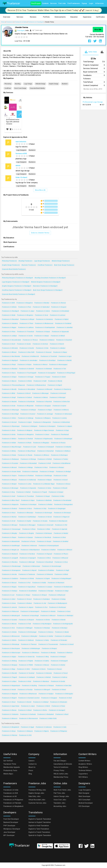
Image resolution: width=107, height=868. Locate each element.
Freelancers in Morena (9, 624)
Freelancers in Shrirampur (62, 513)
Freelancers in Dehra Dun (61, 402)
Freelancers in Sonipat (56, 492)
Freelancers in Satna (44, 488)
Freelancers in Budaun (25, 603)
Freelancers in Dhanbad (10, 369)
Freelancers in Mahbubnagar (31, 649)
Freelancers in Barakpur (60, 628)
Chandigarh (21, 30)
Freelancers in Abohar (58, 665)
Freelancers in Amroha (9, 574)
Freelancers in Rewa (29, 529)
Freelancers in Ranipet (9, 484)
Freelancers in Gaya (62, 430)
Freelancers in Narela (55, 381)
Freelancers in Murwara (29, 546)
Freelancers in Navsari (9, 583)
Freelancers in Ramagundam (63, 505)
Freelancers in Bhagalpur (41, 443)
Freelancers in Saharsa (46, 632)
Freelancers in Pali (61, 525)
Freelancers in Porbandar (59, 640)
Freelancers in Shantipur (42, 628)
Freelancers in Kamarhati (45, 451)
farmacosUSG (21, 153)
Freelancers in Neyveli (29, 570)
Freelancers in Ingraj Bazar (27, 587)
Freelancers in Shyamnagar (11, 426)
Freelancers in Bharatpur (25, 513)
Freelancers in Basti (62, 714)
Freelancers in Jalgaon (65, 426)
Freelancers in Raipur (60, 352)
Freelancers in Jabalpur (58, 348)
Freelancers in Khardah (9, 673)
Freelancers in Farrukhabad (62, 500)
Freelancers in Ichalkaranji (27, 480)
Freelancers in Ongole (43, 579)
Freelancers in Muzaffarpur (27, 451)
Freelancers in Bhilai (9, 393)
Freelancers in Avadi (9, 496)
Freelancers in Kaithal (46, 636)
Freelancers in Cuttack (25, 398)
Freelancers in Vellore (9, 418)
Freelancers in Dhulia (25, 443)
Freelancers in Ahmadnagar (63, 439)
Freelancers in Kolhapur (28, 410)
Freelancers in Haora (9, 373)
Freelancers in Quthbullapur (27, 517)
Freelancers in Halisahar (44, 673)
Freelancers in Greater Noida (11, 472)
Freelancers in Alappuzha (10, 505)
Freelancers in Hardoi (9, 690)
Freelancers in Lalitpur (9, 681)
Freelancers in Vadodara (10, 324)
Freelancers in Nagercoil (61, 517)
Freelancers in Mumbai (42, 303)
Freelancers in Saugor (43, 496)
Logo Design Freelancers (42, 261)
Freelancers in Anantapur (28, 505)
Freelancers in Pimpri (9, 365)
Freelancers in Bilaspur (9, 480)
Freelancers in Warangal (57, 398)
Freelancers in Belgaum (25, 430)
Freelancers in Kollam (9, 443)
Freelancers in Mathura (63, 451)
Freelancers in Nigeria (41, 731)
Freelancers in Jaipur (27, 311)
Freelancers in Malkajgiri (24, 628)
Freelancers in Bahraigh (27, 562)
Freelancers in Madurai (47, 340)
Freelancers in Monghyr (10, 533)
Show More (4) (40, 190)
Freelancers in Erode (9, 406)
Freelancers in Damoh (24, 702)
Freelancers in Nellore (9, 439)
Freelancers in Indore (43, 311)
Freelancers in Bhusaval (60, 558)
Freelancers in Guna (64, 611)
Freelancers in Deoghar (26, 533)
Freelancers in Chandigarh (10, 311)
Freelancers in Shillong (9, 661)
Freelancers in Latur (29, 447)
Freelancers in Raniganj (10, 665)
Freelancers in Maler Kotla (48, 719)
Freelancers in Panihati (25, 439)
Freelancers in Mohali (58, 336)
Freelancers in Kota (42, 348)
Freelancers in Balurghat (29, 636)
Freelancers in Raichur (9, 517)
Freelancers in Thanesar (29, 644)
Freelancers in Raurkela (44, 402)
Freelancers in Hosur (9, 513)
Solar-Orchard (21, 177)
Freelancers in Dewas (63, 484)
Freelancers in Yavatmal (26, 673)
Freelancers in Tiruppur (43, 377)
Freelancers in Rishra (40, 710)
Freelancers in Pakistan (10, 735)
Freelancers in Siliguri (45, 410)
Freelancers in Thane (26, 324)
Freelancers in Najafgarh (10, 360)
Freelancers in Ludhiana (26, 328)
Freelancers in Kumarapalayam (49, 546)
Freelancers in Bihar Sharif (11, 500)
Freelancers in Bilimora (61, 410)
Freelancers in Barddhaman (61, 463)
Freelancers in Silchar (43, 620)
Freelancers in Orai (41, 607)
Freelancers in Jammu (59, 418)
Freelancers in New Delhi (26, 352)
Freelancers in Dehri (23, 669)
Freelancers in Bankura (65, 653)
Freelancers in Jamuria (9, 607)
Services (53, 3)
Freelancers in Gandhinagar (11, 546)
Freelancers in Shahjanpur (10, 459)
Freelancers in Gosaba (40, 521)
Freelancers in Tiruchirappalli (27, 373)
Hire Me (98, 30)
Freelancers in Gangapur (49, 698)
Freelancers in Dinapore (26, 620)
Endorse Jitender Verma (40, 233)
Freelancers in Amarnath (45, 525)
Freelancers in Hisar (41, 468)
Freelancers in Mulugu (26, 468)
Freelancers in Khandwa (10, 562)
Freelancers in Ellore (44, 558)
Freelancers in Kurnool (9, 422)
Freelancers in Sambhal (60, 542)
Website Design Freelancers (61, 261)
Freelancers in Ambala (9, 632)
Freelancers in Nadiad (61, 533)
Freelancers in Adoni (9, 599)
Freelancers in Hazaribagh (30, 616)
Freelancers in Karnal (45, 517)
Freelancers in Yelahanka (10, 714)
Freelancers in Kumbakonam (63, 587)
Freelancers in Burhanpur (44, 533)
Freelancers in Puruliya (25, 690)
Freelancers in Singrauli (44, 554)
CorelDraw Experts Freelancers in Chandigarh (17, 290)
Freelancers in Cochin (26, 336)
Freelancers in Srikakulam (58, 702)
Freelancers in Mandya (48, 653)
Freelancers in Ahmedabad (60, 311)
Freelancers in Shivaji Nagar (66, 373)
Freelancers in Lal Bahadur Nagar (44, 484)
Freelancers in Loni (8, 595)
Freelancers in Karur (25, 509)
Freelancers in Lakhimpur (63, 636)
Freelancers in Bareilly (9, 389)
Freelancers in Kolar (25, 681)
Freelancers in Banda (58, 620)
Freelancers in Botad (25, 710)
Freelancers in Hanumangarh (30, 611)
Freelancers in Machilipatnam (30, 550)
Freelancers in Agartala (59, 529)
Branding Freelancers (25, 261)
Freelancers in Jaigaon (26, 607)
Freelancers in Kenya (9, 731)
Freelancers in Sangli (9, 398)
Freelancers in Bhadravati (57, 595)
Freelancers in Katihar (48, 550)
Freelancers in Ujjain (25, 422)
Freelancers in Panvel (61, 673)
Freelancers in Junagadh (10, 558)
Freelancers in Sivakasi (9, 509)
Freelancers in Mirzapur (10, 525)
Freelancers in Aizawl (60, 480)
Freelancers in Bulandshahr (11, 542)
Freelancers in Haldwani (26, 640)
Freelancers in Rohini (25, 381)
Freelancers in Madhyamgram (57, 603)
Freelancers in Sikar (59, 537)
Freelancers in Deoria (39, 669)
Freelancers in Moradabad (27, 389)
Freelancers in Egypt (27, 727)
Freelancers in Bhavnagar (40, 393)
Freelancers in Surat (41, 315)
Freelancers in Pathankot (45, 574)
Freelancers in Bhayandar (25, 406)
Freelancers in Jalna (25, 484)
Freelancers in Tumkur (61, 459)
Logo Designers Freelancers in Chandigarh (16, 282)
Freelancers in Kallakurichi (30, 356)
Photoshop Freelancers (9, 261)
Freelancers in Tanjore (9, 476)
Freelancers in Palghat (26, 661)
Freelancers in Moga (9, 669)
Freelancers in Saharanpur (63, 414)
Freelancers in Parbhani (26, 476)
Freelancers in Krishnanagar (27, 632)
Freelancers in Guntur (24, 344)
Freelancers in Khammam (56, 583)
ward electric (21, 142)
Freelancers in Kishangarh (59, 661)
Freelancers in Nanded (9, 402)
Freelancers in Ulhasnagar (10, 410)
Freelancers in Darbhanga (44, 476)
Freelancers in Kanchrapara (11, 649)
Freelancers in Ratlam (45, 505)
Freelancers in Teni (60, 369)
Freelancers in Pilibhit (26, 665)
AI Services (99, 3)
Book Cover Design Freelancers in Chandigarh (48, 290)
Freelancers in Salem (59, 377)
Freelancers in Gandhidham (28, 591)
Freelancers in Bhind (61, 574)
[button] (7, 17)
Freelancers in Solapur (9, 377)
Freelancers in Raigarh (9, 698)
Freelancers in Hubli (40, 381)
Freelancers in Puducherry (62, 389)
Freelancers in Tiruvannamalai (48, 644)
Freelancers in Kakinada (30, 472)
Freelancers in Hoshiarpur (57, 607)
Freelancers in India (60, 727)
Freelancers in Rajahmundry (44, 439)
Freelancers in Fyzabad (9, 620)
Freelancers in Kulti (45, 463)
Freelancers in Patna (9, 332)
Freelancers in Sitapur (23, 595)
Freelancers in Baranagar (10, 488)
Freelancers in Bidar (44, 529)
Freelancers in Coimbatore (44, 319)
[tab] (91, 52)
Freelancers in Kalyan (24, 365)
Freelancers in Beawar (42, 665)
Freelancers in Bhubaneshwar (36, 385)
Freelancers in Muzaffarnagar (12, 447)
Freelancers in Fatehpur (10, 591)
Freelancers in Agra (65, 356)
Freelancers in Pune (25, 307)
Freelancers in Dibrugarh (42, 690)
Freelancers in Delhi (8, 303)
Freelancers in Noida (9, 315)
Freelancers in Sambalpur (42, 599)
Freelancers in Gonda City (26, 657)
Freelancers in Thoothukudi (60, 435)
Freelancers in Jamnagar (45, 414)
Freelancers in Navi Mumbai (11, 356)
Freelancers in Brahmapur (59, 455)
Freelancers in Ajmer (59, 406)
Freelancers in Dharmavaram (28, 719)
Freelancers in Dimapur (49, 649)
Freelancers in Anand (66, 644)
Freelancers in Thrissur (30, 340)
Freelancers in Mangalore (25, 435)
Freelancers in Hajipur (9, 657)
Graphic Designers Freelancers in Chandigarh (17, 286)
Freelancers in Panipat (47, 472)
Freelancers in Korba (9, 435)
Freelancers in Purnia (28, 542)
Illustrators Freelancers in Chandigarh (45, 286)
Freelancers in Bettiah (43, 677)
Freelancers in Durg (8, 492)
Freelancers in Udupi (62, 591)
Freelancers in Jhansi (42, 435)
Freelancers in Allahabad (44, 369)
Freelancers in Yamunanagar (11, 529)
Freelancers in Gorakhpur (47, 360)
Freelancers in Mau (58, 496)
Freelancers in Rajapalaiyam (11, 686)
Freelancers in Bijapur (45, 480)
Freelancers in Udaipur (42, 336)
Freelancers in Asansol (28, 414)
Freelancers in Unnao (9, 603)
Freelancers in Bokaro (41, 398)
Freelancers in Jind (40, 603)
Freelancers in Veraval (24, 599)
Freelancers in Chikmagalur (64, 694)
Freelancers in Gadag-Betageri (61, 579)
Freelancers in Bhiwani (65, 550)
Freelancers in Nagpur (9, 328)
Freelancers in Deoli (65, 698)
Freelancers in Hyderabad (41, 307)
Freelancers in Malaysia (25, 731)
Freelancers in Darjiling (29, 686)
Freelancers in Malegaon (29, 426)
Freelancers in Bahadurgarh (11, 616)
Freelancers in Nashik (64, 360)
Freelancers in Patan (58, 706)
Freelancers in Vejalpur (46, 694)
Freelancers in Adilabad (41, 702)
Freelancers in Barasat (9, 468)
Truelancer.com (60, 865)
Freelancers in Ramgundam (42, 422)
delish (18, 165)
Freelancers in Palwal (59, 690)
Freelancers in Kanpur (43, 332)
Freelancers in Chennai (58, 303)
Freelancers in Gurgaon (59, 307)
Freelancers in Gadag (58, 599)
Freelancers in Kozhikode (26, 402)
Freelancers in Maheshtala (61, 422)
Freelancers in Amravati (58, 393)
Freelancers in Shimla (27, 579)
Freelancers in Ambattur (63, 447)
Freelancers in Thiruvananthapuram (13, 385)
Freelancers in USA (25, 735)
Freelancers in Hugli (62, 570)
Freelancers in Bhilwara (42, 455)
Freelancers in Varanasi (44, 352)
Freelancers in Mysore (9, 381)
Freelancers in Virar (8, 628)
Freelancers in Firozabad (10, 463)
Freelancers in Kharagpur (27, 525)
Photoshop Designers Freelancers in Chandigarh (17, 278)
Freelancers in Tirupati (40, 492)
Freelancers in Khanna (9, 710)
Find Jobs (62, 3)
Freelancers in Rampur (57, 468)
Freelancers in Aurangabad (47, 373)
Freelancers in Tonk (25, 624)
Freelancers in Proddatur (46, 570)
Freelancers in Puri (24, 583)
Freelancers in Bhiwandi (44, 389)
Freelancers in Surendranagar (51, 566)
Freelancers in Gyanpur (25, 537)
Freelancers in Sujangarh (28, 558)
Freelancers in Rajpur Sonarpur (44, 430)
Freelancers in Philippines (59, 731)
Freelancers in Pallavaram (10, 611)
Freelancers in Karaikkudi (45, 562)
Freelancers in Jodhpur (9, 336)
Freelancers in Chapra (9, 537)
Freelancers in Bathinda (44, 500)
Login (91, 3)
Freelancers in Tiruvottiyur (25, 496)
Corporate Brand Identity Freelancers (14, 269)
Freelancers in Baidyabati (45, 714)
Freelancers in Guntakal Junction (29, 698)
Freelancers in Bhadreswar (28, 694)
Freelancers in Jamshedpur (29, 360)
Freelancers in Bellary (9, 451)
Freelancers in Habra (42, 640)
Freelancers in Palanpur (46, 686)
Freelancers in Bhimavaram (11, 636)
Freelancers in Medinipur (65, 616)
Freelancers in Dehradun (10, 348)
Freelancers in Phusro (61, 554)
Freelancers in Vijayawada (60, 332)
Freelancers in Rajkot (61, 319)
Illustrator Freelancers (29, 265)
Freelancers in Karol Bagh (10, 414)
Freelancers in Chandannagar (11, 566)
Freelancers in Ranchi (57, 344)
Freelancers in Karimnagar (43, 513)
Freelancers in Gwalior (27, 348)
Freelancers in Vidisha (9, 640)
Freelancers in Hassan (54, 669)
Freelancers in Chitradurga (11, 644)
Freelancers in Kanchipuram (58, 521)
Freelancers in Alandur (48, 611)
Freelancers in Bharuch (48, 616)
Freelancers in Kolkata (9, 307)
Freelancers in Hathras (60, 677)
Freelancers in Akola (9, 430)
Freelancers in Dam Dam (63, 686)
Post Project (36, 3)
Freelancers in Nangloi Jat (10, 550)
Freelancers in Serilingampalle (63, 624)
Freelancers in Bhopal (27, 319)
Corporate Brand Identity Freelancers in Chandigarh (18, 294)
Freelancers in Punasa (58, 443)
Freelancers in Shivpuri (39, 595)
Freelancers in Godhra (42, 661)
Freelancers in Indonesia (44, 727)
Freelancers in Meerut (40, 365)
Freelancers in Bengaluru (25, 315)
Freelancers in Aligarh (55, 385)
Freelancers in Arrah (9, 521)
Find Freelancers (74, 3)
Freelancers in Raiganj (9, 587)
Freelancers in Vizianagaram (11, 570)
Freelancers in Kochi (9, 344)
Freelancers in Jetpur (28, 706)
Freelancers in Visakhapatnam (45, 328)
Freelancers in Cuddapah (27, 677)
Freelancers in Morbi (43, 706)
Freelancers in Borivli (24, 393)
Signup (84, 3)
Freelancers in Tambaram (27, 574)
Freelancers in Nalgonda (10, 694)
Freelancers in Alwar (60, 476)
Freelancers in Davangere (47, 426)
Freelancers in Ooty (40, 509)
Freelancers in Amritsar (40, 344)
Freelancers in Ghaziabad (10, 319)
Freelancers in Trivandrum (25, 332)
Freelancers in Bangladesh (10, 727)
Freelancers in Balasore (10, 719)
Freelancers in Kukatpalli (46, 447)
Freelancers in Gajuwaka (28, 488)
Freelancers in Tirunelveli (49, 356)
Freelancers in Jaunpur (45, 587)
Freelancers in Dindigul (63, 472)
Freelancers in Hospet (44, 542)
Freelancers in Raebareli (10, 554)
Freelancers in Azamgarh (57, 710)
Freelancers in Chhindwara (31, 653)
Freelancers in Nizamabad (28, 463)
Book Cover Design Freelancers (64, 265)
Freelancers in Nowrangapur (58, 365)
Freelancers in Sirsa (61, 562)
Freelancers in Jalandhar (65, 328)
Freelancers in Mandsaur (41, 681)
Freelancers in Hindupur (58, 657)
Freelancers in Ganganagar (57, 509)
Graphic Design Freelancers (11, 265)
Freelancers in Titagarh (9, 677)
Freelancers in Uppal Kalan (11, 706)
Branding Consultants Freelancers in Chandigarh (50, 278)
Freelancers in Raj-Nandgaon (42, 624)
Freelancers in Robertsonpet (11, 653)
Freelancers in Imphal (24, 521)
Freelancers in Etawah (60, 488)
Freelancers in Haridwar (27, 554)
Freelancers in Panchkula (43, 537)
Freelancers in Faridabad (63, 324)
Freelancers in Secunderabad (11, 340)
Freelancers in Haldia (39, 583)
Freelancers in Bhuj (42, 657)
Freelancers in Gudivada (28, 714)
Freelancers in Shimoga (28, 459)
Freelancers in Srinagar (26, 377)
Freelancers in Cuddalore (10, 579)
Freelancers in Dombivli (26, 369)
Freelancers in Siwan (9, 702)
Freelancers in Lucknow (57, 315)
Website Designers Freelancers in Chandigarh (46, 282)
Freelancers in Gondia (58, 681)
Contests (45, 3)
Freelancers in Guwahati (64, 340)
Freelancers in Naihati (23, 492)
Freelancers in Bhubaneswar (44, 324)
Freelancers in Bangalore (25, 303)
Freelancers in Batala (62, 632)
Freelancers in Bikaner (9, 352)
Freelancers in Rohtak (45, 459)
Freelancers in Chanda (25, 455)
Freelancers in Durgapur (43, 406)
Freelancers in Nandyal (46, 591)
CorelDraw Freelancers (45, 265)
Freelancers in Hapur (28, 500)
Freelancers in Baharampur (31, 566)
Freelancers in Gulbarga (26, 418)
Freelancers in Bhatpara (43, 418)
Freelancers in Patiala (9, 455)
